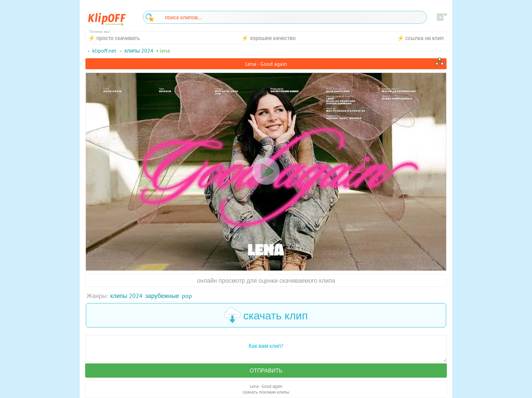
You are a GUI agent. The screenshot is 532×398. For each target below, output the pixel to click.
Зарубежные (162, 296)
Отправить (266, 371)
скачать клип (266, 315)
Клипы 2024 (126, 296)
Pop (187, 296)
